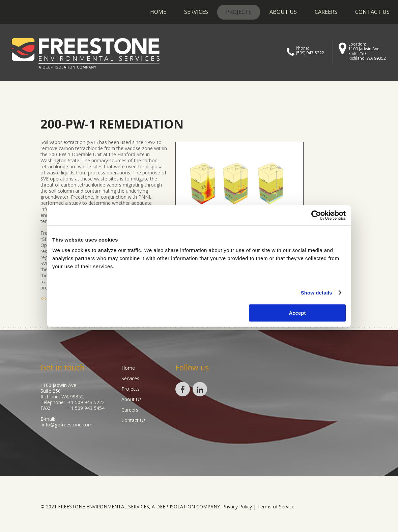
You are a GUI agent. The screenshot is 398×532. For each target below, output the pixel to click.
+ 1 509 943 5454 (86, 408)
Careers (326, 12)
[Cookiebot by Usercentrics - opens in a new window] (316, 215)
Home (158, 12)
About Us (283, 12)
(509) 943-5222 (310, 53)
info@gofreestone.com (67, 425)
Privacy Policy (237, 507)
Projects (239, 12)
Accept (297, 313)
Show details (317, 293)
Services (196, 12)
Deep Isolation (176, 507)
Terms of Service (276, 507)
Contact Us (372, 12)
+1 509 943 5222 (86, 402)
